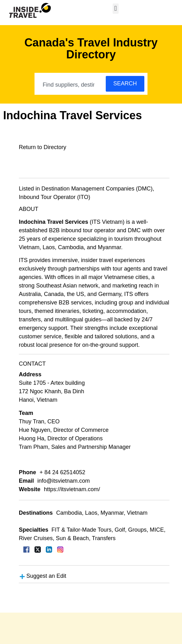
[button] (116, 9)
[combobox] (70, 85)
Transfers (104, 538)
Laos (91, 513)
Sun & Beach (72, 538)
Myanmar (112, 513)
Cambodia (69, 513)
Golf (120, 530)
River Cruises (36, 538)
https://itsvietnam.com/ (72, 489)
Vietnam (137, 513)
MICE (157, 530)
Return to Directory (43, 147)
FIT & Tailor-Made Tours (81, 530)
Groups (137, 530)
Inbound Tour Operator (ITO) (54, 197)
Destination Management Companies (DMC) (97, 189)
